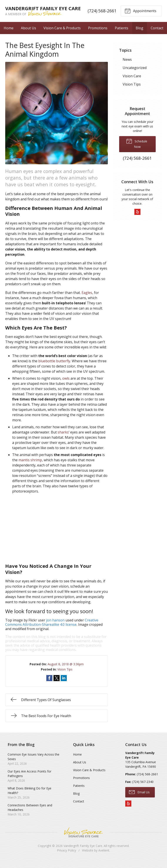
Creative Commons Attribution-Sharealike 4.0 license (52, 629)
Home (9, 34)
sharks (63, 438)
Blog (139, 34)
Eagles (87, 299)
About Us (28, 34)
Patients (122, 34)
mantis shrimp (30, 466)
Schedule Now (137, 150)
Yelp (137, 218)
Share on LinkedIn (64, 684)
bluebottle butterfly (54, 367)
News (127, 66)
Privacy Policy (67, 857)
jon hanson (55, 626)
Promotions (98, 34)
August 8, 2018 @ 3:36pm (66, 670)
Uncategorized (135, 74)
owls (66, 385)
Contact (157, 34)
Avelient (104, 857)
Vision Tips (65, 676)
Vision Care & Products (62, 34)
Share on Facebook (49, 684)
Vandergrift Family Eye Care (83, 852)
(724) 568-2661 (102, 14)
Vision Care (132, 82)
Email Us (139, 798)
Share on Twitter (57, 684)
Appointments (140, 14)
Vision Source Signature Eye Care (83, 839)
